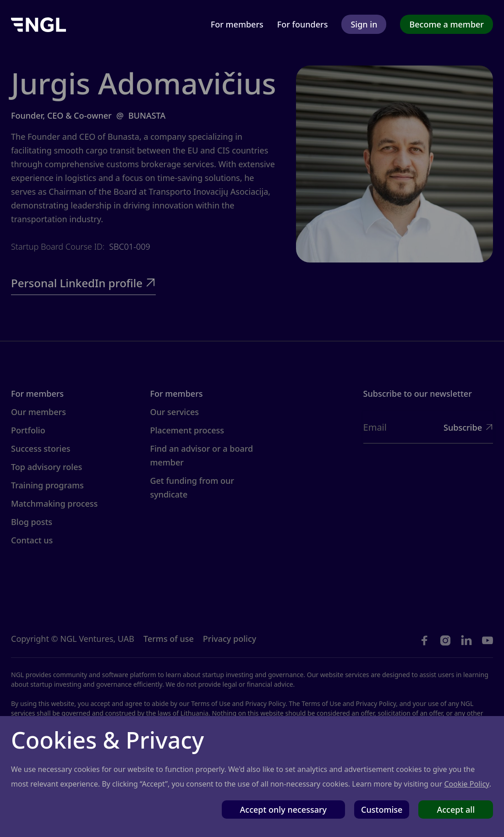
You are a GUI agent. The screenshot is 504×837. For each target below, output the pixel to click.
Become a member (446, 24)
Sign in (364, 24)
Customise (382, 810)
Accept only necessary (284, 810)
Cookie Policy (466, 784)
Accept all (456, 810)
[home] (38, 24)
